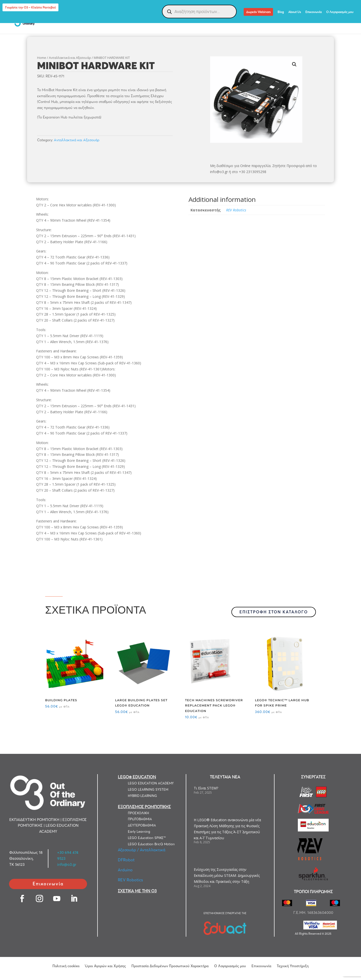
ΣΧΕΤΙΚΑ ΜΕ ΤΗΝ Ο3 (137, 891)
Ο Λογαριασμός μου (340, 12)
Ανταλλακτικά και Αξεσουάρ (70, 58)
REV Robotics (236, 210)
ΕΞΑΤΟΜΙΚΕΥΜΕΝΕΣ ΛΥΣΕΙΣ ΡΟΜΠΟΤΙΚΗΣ (230, 21)
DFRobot (126, 860)
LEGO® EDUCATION (137, 777)
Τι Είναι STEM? (206, 788)
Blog (281, 12)
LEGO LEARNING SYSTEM (148, 789)
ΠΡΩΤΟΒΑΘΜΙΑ (140, 819)
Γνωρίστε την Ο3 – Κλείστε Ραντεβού (30, 7)
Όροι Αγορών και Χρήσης (105, 966)
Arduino (125, 870)
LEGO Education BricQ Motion (151, 844)
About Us (295, 12)
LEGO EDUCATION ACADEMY (151, 783)
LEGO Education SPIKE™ (147, 838)
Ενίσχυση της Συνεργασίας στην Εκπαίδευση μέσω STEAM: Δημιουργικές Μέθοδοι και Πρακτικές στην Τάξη (227, 875)
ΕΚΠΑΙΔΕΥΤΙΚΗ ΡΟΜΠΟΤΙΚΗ (108, 21)
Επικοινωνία (313, 12)
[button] (294, 64)
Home (42, 58)
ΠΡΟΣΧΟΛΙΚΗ (138, 813)
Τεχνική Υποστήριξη (293, 966)
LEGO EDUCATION (60, 21)
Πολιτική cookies (66, 966)
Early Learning (139, 831)
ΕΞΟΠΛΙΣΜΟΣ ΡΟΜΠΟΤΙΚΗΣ (163, 21)
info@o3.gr (67, 864)
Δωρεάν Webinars (258, 12)
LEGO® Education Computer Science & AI (311, 21)
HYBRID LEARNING (142, 796)
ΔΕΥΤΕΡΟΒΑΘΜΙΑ (142, 825)
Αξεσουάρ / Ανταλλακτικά (142, 850)
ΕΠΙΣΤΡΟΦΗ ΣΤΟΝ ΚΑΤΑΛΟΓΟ (274, 612)
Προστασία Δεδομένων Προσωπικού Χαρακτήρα (170, 966)
